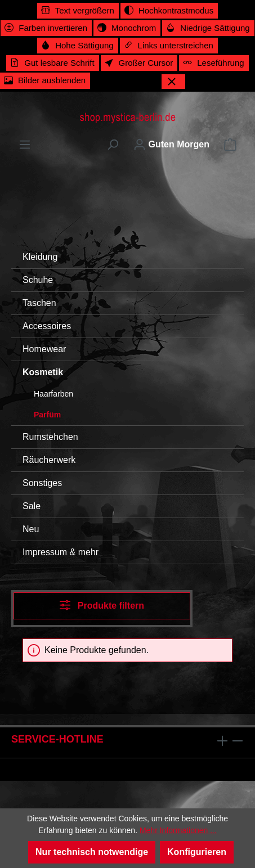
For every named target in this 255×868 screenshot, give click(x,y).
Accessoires (47, 326)
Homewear (44, 349)
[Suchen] (113, 145)
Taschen (39, 303)
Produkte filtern (102, 605)
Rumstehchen (50, 437)
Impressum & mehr (61, 552)
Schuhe (38, 280)
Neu (31, 529)
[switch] (78, 11)
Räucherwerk (49, 460)
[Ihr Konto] (171, 145)
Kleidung (40, 257)
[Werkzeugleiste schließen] (173, 82)
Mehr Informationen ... (178, 830)
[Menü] (25, 145)
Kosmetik (43, 372)
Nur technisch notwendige (92, 852)
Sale (32, 506)
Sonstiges (42, 483)
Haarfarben (53, 394)
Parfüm (47, 415)
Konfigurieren (197, 852)
